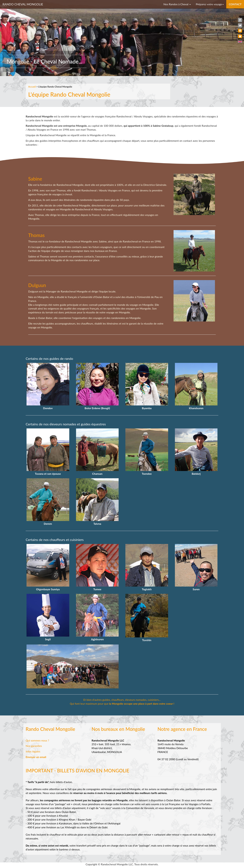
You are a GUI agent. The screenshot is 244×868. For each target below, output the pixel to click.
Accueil (32, 87)
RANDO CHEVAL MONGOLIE (23, 4)
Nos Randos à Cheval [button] (177, 4)
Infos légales (33, 751)
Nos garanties (34, 746)
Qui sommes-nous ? (37, 740)
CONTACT (235, 4)
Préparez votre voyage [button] (210, 4)
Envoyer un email (36, 757)
